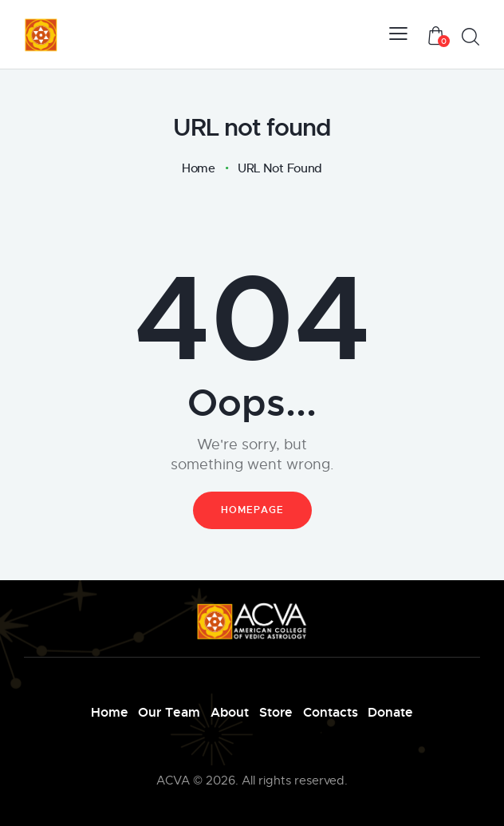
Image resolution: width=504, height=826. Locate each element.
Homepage (252, 509)
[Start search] (470, 37)
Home (199, 168)
